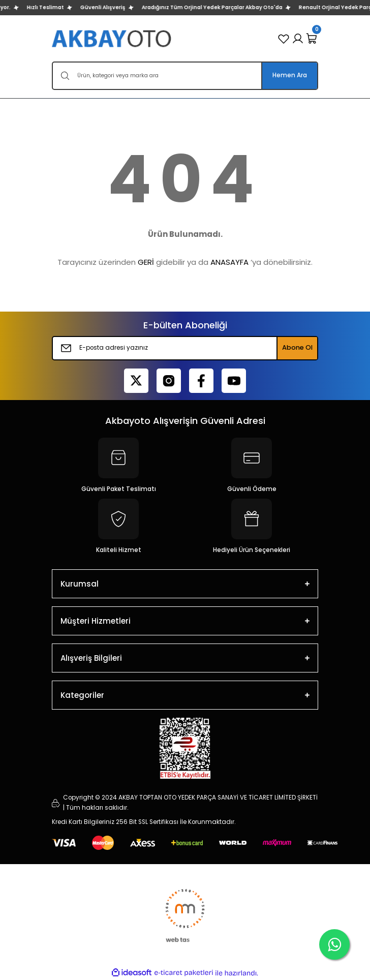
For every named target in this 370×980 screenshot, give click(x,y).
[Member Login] (298, 39)
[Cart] (312, 39)
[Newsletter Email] (185, 348)
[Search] (185, 76)
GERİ (146, 262)
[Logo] (113, 38)
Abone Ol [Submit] (297, 347)
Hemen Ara (290, 75)
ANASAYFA (229, 262)
